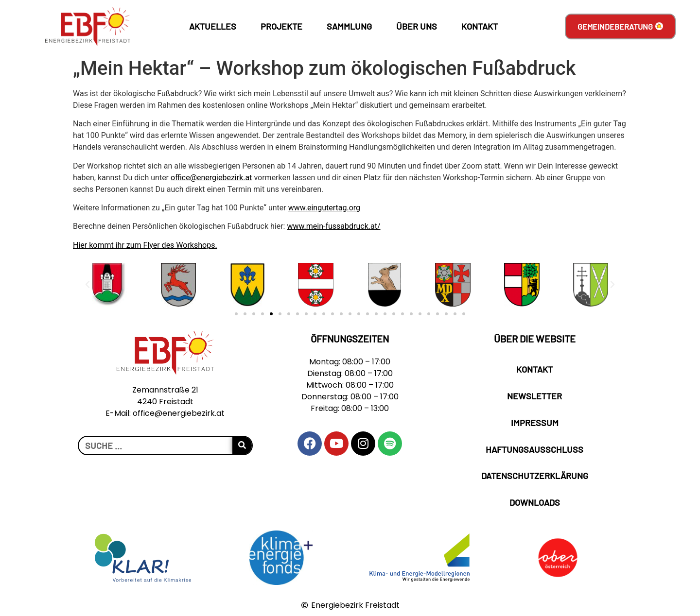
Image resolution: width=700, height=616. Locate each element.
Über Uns (419, 26)
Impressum (535, 423)
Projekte (284, 26)
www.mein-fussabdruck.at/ (333, 226)
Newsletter (534, 396)
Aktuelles (215, 26)
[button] (87, 285)
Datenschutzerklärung (535, 476)
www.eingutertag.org (324, 208)
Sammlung (352, 26)
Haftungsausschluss (534, 449)
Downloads (535, 502)
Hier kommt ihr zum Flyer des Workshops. (145, 245)
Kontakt (480, 26)
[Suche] (242, 445)
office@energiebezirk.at (211, 178)
